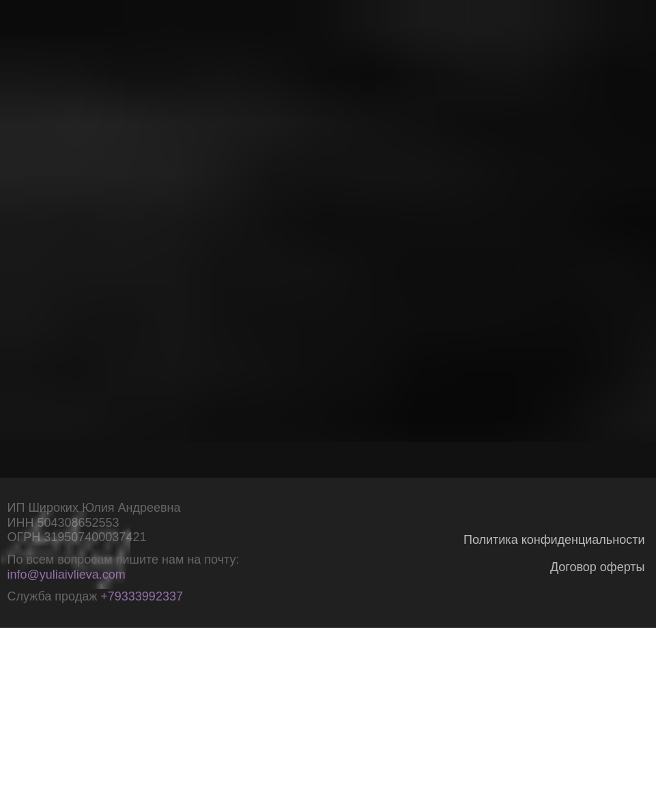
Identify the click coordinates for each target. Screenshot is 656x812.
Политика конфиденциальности (554, 540)
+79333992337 (142, 596)
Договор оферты (598, 567)
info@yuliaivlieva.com (67, 575)
